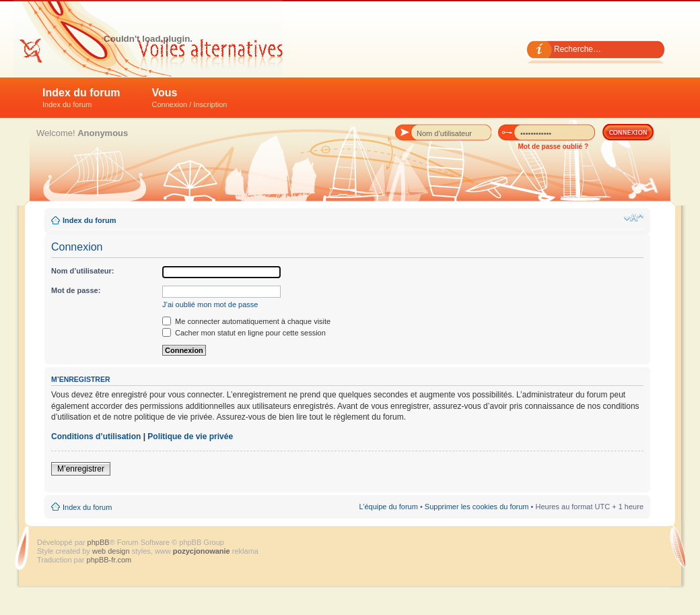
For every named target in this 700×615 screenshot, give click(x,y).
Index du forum (81, 98)
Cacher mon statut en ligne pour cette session (244, 333)
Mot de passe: (76, 290)
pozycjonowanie (202, 551)
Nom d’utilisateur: (83, 271)
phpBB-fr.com (109, 560)
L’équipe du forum (388, 507)
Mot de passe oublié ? (553, 147)
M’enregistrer (81, 469)
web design (112, 551)
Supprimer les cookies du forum (477, 507)
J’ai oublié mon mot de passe (210, 304)
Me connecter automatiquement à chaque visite (246, 321)
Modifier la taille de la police (634, 218)
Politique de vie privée (190, 436)
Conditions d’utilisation (96, 436)
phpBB (99, 542)
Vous (190, 98)
